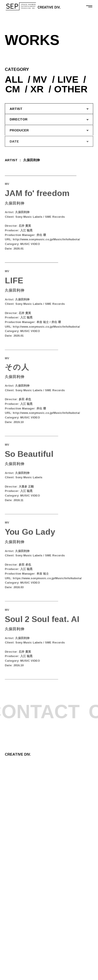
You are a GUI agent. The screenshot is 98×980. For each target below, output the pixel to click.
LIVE (69, 79)
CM (14, 89)
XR (39, 89)
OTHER (73, 89)
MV (41, 79)
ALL (14, 79)
